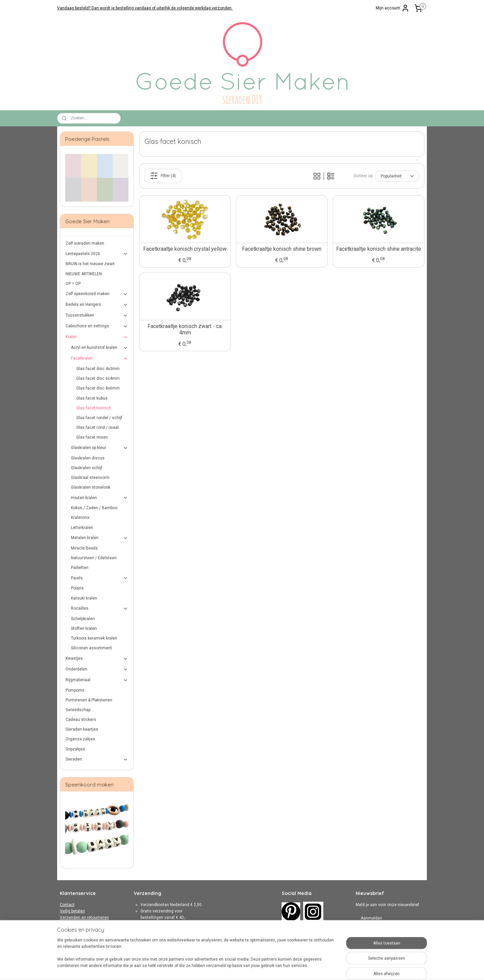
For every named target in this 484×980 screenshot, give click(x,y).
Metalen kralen (100, 538)
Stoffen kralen (84, 628)
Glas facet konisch (94, 408)
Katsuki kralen (84, 598)
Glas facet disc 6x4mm (98, 378)
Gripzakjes (75, 749)
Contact (67, 905)
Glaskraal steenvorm (90, 478)
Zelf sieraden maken (85, 243)
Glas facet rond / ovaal (97, 427)
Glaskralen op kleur (100, 448)
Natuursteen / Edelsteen (94, 558)
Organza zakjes (80, 739)
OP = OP (73, 284)
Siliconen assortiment (91, 648)
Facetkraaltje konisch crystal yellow (185, 249)
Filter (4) (163, 176)
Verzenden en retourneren (84, 917)
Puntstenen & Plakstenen (89, 700)
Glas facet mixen (92, 437)
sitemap (222, 968)
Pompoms (75, 690)
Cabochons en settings (97, 326)
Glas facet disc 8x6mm (98, 388)
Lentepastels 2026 (97, 254)
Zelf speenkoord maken (97, 294)
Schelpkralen (83, 619)
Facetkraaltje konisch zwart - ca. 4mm (185, 329)
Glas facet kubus (92, 398)
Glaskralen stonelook (91, 487)
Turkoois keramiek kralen (94, 638)
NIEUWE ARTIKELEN (84, 274)
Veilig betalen (72, 911)
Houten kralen (100, 498)
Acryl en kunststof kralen (100, 348)
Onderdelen (97, 669)
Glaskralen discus (88, 458)
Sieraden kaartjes (82, 729)
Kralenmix (80, 518)
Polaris (77, 588)
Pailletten (80, 568)
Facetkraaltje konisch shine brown (282, 249)
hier (179, 943)
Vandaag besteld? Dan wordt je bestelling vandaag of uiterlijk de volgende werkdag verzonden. (145, 8)
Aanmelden (371, 918)
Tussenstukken (97, 316)
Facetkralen (100, 359)
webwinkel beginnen (260, 968)
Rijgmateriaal (97, 680)
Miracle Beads (84, 548)
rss (235, 968)
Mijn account (393, 8)
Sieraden (97, 760)
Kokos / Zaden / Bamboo (94, 508)
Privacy (67, 930)
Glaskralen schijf (87, 468)
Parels (100, 578)
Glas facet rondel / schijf (99, 418)
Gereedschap (78, 710)
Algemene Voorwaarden (82, 924)
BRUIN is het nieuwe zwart (90, 264)
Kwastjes (97, 659)
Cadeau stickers (81, 720)
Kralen (97, 337)
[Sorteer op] (397, 176)
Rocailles (100, 609)
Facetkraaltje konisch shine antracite (378, 249)
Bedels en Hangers (97, 305)
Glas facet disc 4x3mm (98, 369)
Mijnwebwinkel (316, 968)
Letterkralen (82, 528)
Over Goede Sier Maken (82, 937)
